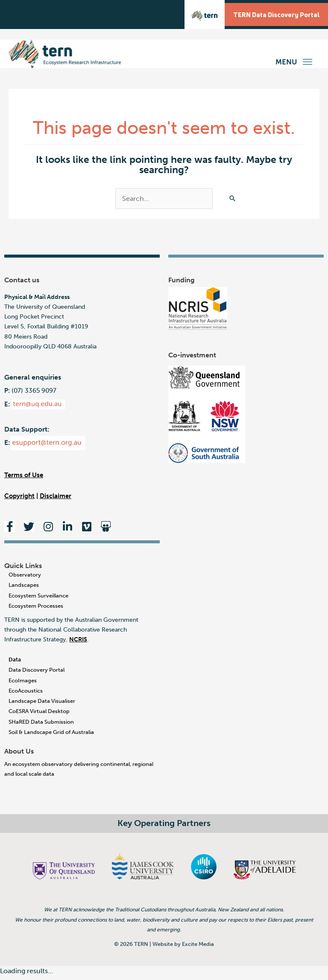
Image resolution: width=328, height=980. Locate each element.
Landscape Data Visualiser (42, 705)
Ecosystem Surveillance (38, 599)
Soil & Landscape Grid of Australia (51, 736)
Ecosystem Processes (36, 610)
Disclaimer (56, 500)
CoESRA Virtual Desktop (39, 715)
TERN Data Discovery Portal (273, 15)
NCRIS (78, 644)
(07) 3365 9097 (34, 394)
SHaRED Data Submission (41, 726)
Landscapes (24, 589)
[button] (307, 61)
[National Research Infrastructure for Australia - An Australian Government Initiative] (198, 312)
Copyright (19, 500)
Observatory (25, 578)
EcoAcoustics (26, 694)
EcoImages (23, 684)
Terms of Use (24, 479)
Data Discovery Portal (37, 674)
